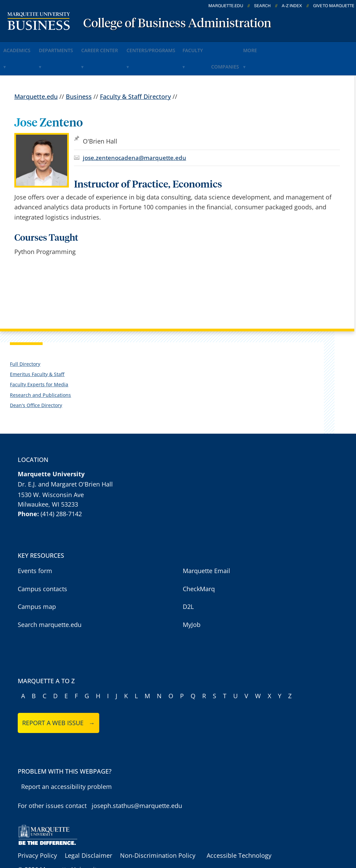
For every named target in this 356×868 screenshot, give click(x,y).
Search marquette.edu (50, 602)
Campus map (37, 584)
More (311, 47)
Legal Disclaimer (88, 833)
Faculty (235, 47)
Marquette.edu (36, 74)
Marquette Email (206, 548)
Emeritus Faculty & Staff (37, 352)
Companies (274, 47)
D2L (188, 584)
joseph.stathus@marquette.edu (137, 783)
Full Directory (25, 341)
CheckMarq (199, 566)
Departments (70, 47)
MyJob (192, 602)
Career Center (123, 47)
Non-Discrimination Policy (158, 833)
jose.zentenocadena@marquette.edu (135, 135)
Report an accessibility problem (66, 764)
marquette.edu (226, 6)
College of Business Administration (177, 24)
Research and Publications (40, 372)
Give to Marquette (334, 6)
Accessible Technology (239, 833)
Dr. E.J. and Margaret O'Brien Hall (65, 462)
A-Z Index (292, 6)
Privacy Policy (37, 833)
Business (79, 74)
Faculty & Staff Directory (135, 74)
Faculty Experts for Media (39, 362)
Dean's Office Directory (36, 383)
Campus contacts (42, 566)
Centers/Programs (183, 47)
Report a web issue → (58, 700)
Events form (35, 548)
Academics (22, 47)
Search (262, 6)
